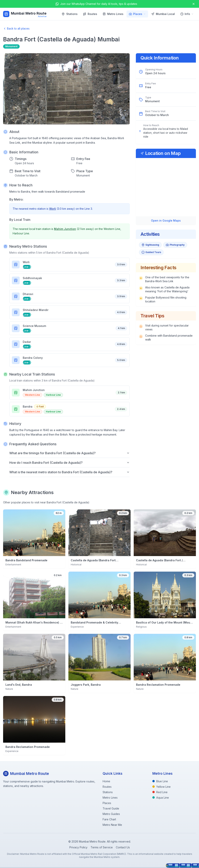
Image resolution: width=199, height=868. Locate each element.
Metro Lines (113, 14)
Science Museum (34, 326)
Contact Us (123, 847)
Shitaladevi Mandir (36, 310)
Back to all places (16, 28)
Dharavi (28, 294)
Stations (70, 14)
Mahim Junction (65, 229)
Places (137, 14)
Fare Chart (109, 819)
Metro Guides (111, 814)
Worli (53, 209)
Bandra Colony (33, 358)
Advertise (42, 16)
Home (106, 781)
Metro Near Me (112, 825)
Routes (90, 14)
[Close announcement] (194, 4)
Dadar (27, 342)
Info (187, 14)
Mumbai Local (163, 14)
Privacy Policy (78, 847)
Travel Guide (111, 808)
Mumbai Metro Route (29, 13)
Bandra (28, 406)
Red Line (160, 792)
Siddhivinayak (32, 278)
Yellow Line (161, 787)
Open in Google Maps (166, 220)
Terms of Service (102, 847)
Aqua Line (161, 798)
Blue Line (160, 781)
